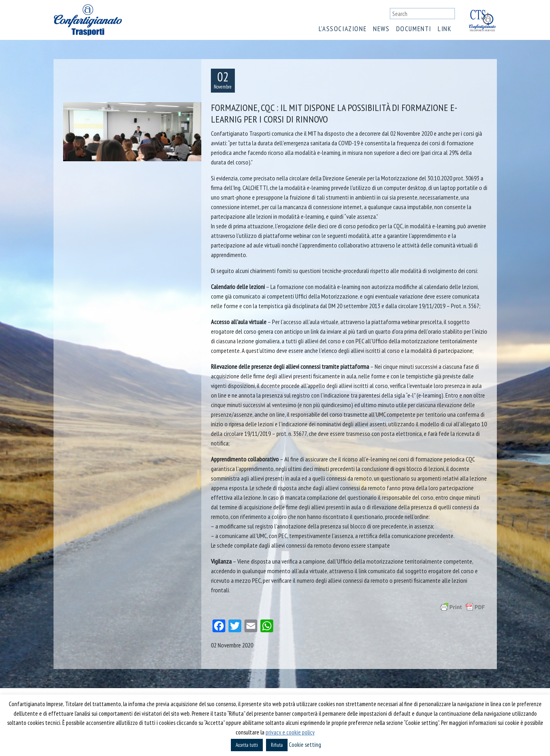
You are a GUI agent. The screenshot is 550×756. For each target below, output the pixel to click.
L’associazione (343, 29)
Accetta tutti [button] (247, 745)
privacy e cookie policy (290, 732)
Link (445, 29)
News (381, 29)
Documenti (414, 29)
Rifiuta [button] (277, 745)
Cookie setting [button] (305, 745)
